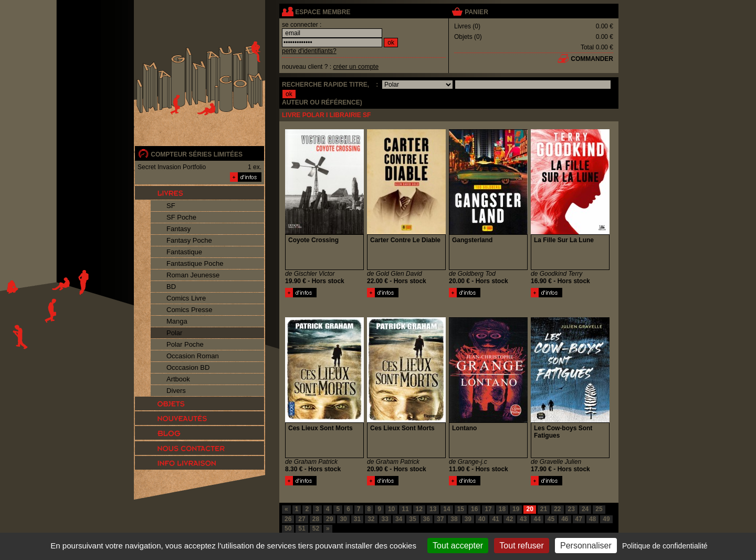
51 (302, 528)
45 (551, 519)
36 (427, 519)
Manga (177, 321)
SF (171, 206)
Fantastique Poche (195, 263)
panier (476, 12)
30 (343, 519)
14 (447, 509)
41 (495, 519)
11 (405, 509)
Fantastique (184, 252)
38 (454, 519)
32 (371, 519)
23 (571, 509)
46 (565, 519)
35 (412, 519)
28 (316, 519)
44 (537, 519)
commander (592, 59)
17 (488, 509)
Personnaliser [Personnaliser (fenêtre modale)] (586, 546)
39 (468, 519)
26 (288, 519)
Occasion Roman (193, 356)
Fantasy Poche (189, 240)
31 (357, 519)
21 (544, 509)
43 (523, 519)
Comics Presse (189, 310)
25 (599, 509)
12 (419, 509)
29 (329, 519)
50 (288, 528)
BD (171, 287)
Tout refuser (521, 546)
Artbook (178, 379)
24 (585, 509)
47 (579, 519)
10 (391, 509)
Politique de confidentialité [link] (665, 546)
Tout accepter (458, 546)
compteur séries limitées (197, 154)
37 (440, 519)
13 (433, 509)
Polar (174, 333)
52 (316, 528)
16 (474, 509)
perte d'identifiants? (309, 51)
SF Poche (181, 217)
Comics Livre (186, 298)
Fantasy (178, 229)
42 (510, 519)
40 (482, 519)
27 (302, 519)
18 (502, 509)
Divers (176, 391)
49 (606, 519)
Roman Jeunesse (193, 275)
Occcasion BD (188, 367)
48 (592, 519)
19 (516, 509)
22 (557, 509)
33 (385, 519)
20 (529, 509)
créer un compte (356, 67)
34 (399, 519)
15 (461, 509)
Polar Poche (185, 344)
